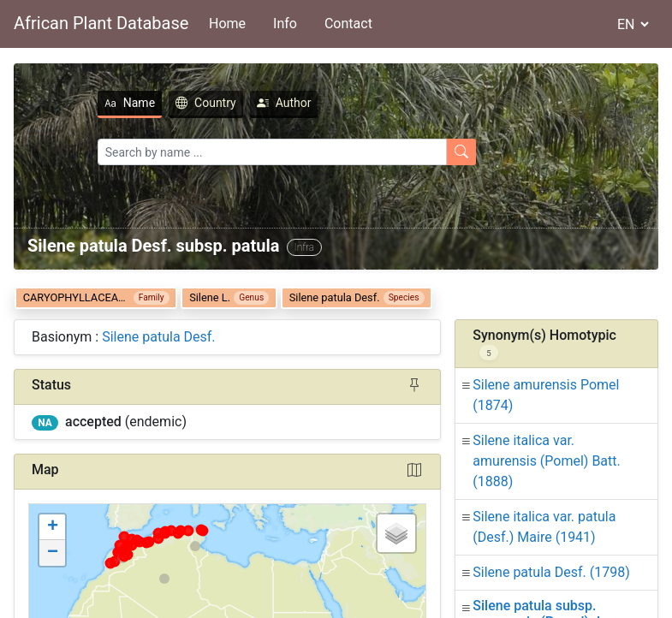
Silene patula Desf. (158, 337)
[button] (52, 527)
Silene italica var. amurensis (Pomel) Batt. (546, 461)
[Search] (223, 152)
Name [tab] (80, 103)
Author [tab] (235, 103)
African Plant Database (101, 23)
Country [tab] (156, 103)
